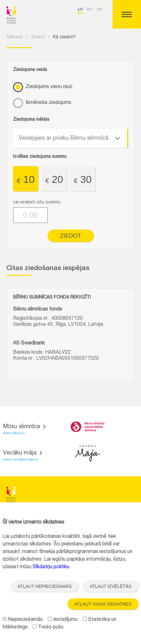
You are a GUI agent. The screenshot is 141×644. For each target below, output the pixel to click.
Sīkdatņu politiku (51, 567)
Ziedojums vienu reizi (49, 87)
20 (54, 179)
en (99, 10)
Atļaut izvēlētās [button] (111, 586)
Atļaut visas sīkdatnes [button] (103, 604)
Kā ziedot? (64, 37)
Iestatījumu (63, 620)
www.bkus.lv (14, 433)
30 (83, 179)
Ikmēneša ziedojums (48, 103)
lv (80, 10)
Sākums (15, 37)
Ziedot (38, 37)
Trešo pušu (48, 628)
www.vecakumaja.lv (21, 460)
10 (26, 179)
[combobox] (70, 138)
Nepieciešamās (23, 620)
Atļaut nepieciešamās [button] (45, 586)
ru (90, 10)
